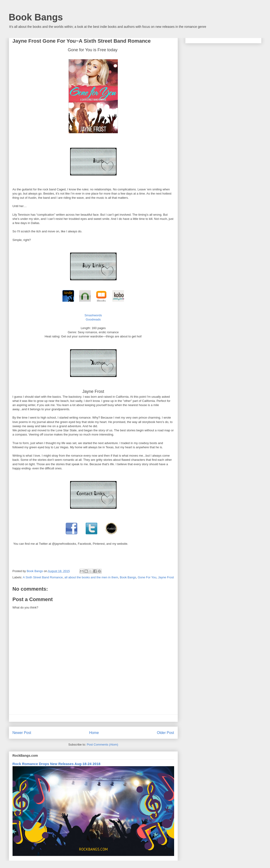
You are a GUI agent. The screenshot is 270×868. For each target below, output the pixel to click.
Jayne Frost (166, 577)
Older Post (166, 733)
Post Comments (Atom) (102, 745)
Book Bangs (36, 17)
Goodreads (93, 319)
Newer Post (22, 733)
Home (94, 733)
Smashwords (93, 315)
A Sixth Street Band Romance (43, 577)
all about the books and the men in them (91, 577)
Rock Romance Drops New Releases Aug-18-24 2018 (57, 764)
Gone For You (147, 577)
